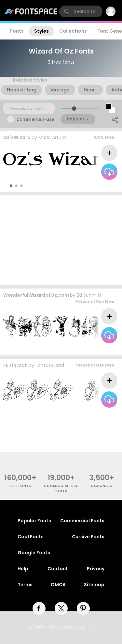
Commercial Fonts (82, 521)
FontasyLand (50, 365)
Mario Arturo (52, 137)
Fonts (17, 31)
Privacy (96, 569)
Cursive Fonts (88, 537)
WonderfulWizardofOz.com (36, 295)
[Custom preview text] (29, 109)
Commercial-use (35, 119)
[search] (81, 11)
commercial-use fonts (61, 488)
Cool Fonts (31, 537)
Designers (102, 486)
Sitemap (94, 585)
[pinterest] (83, 608)
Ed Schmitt (89, 295)
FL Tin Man (15, 365)
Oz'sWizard (17, 137)
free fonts (20, 486)
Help (23, 569)
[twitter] (61, 608)
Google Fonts (34, 553)
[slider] (74, 109)
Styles (41, 31)
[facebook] (39, 608)
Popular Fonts (34, 521)
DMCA (58, 585)
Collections (73, 31)
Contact (58, 569)
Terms (25, 585)
